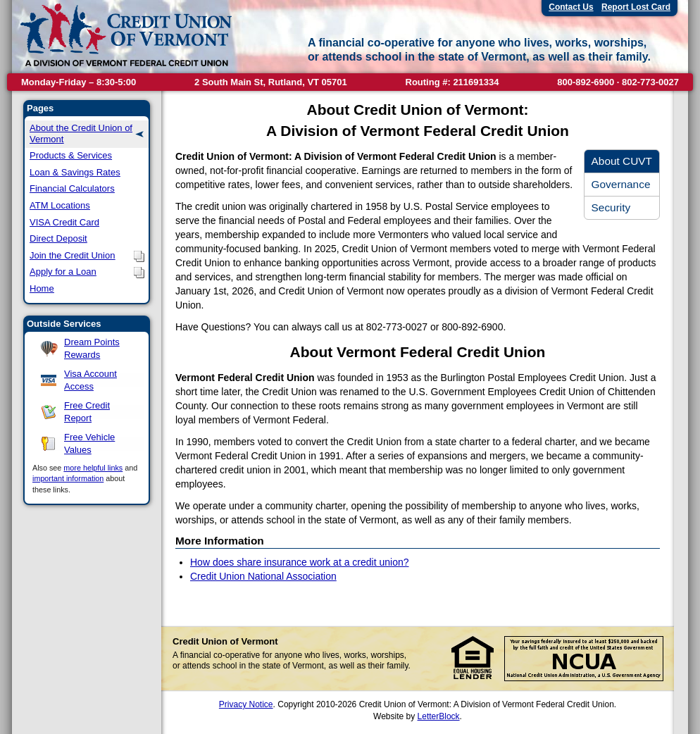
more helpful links (93, 468)
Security (611, 207)
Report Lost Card (636, 7)
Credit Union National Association (263, 576)
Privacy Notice (246, 704)
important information (68, 478)
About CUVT (622, 161)
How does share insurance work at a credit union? (300, 562)
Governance (621, 184)
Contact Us (571, 7)
